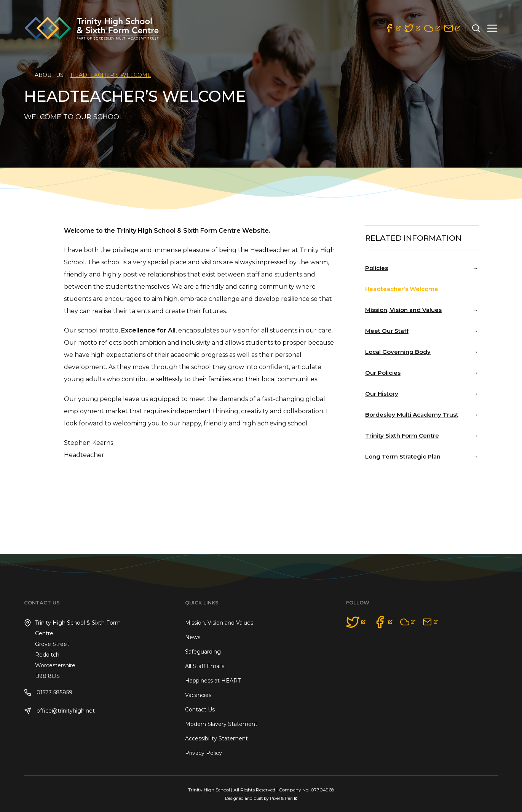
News (193, 637)
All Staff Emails (205, 666)
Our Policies (383, 373)
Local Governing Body (398, 352)
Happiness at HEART (213, 681)
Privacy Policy (204, 753)
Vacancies (198, 695)
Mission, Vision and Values (403, 310)
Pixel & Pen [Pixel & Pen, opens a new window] (284, 798)
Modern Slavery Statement (221, 724)
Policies (377, 268)
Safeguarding (203, 652)
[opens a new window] (393, 28)
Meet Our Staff (387, 331)
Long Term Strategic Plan (403, 456)
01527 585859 (48, 693)
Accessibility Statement (216, 738)
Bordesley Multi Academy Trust (412, 415)
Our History (382, 394)
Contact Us (200, 710)
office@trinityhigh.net (59, 711)
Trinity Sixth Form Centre (402, 436)
